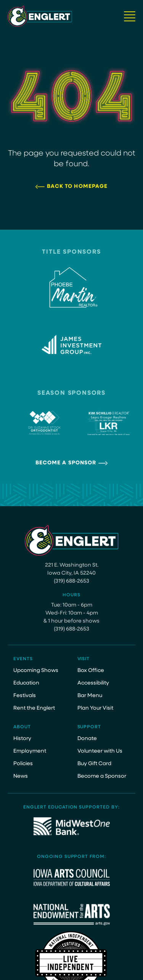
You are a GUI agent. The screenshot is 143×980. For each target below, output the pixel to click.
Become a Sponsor (66, 463)
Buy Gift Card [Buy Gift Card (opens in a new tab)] (94, 764)
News (21, 776)
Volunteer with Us (100, 751)
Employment (30, 751)
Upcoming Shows (36, 671)
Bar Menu (90, 696)
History (22, 739)
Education (26, 683)
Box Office (91, 671)
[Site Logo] (40, 16)
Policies (23, 764)
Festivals (25, 696)
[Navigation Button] (130, 16)
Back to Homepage (77, 187)
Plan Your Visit (95, 708)
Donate (87, 739)
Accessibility (93, 683)
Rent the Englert (34, 708)
